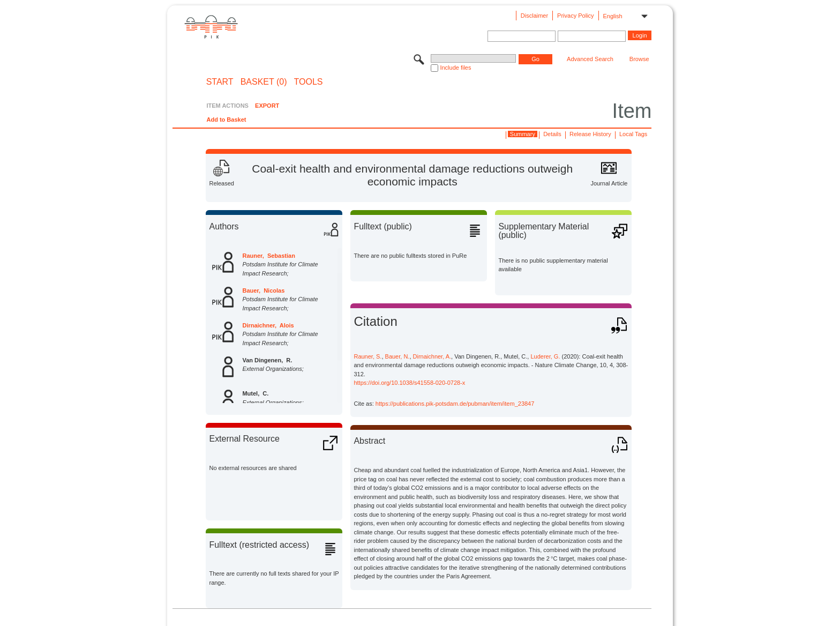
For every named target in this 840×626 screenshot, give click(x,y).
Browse (639, 59)
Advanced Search (590, 59)
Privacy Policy (575, 16)
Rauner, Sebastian (268, 256)
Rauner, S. (367, 356)
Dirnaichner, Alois (268, 325)
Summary (523, 134)
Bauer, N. (397, 356)
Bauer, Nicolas (263, 290)
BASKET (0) (264, 82)
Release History (590, 134)
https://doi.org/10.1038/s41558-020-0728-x (409, 383)
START (220, 82)
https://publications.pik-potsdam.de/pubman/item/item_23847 (455, 404)
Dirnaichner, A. (432, 356)
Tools (309, 82)
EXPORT (267, 106)
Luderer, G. (545, 356)
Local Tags (633, 134)
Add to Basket (226, 120)
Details (552, 134)
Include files (455, 68)
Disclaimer (534, 16)
